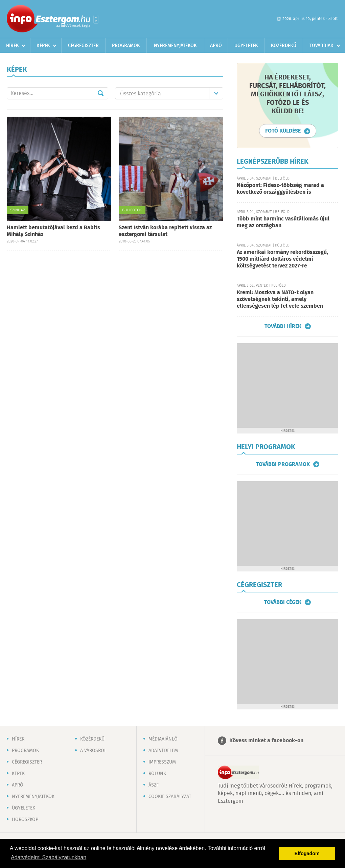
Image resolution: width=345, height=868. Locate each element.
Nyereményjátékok (175, 46)
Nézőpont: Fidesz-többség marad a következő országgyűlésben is (280, 189)
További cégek (283, 602)
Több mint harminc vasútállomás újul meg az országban (283, 222)
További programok (283, 464)
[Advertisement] (287, 385)
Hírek (13, 46)
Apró (216, 46)
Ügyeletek (246, 46)
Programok (126, 46)
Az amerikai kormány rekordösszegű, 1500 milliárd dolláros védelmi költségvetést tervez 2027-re (282, 259)
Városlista (96, 19)
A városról (93, 751)
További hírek (283, 326)
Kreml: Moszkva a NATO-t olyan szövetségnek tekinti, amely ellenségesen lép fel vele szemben (280, 299)
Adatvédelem (163, 751)
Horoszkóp (25, 820)
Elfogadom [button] (307, 853)
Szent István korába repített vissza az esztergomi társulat (165, 231)
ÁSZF (154, 785)
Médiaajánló (163, 739)
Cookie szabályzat (170, 797)
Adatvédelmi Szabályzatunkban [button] (49, 857)
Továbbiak (321, 46)
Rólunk (157, 774)
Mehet (100, 93)
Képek (43, 46)
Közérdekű (284, 46)
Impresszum (162, 762)
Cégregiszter (83, 46)
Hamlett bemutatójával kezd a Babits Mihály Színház (53, 231)
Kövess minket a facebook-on (266, 741)
